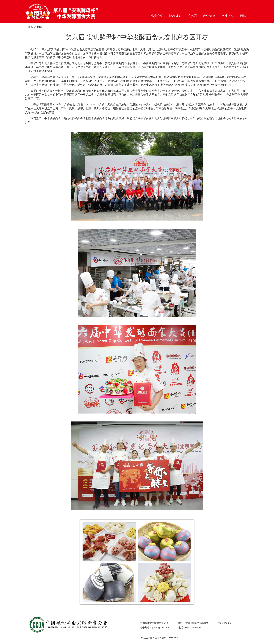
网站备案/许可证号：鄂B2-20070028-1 (160, 638)
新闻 (243, 16)
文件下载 (228, 16)
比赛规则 (175, 16)
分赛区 (192, 16)
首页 (31, 27)
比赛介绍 (157, 16)
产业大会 (209, 16)
